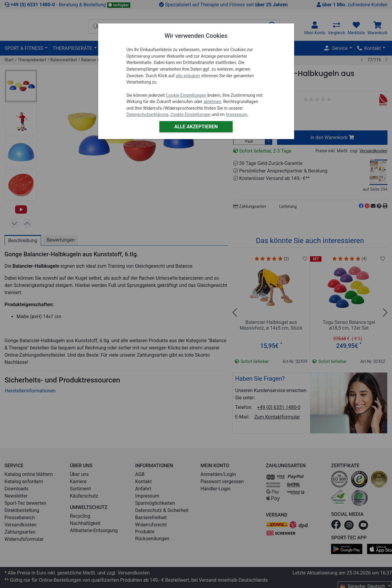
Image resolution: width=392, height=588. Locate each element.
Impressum (237, 115)
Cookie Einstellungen (186, 95)
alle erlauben (188, 76)
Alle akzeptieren (196, 127)
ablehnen (212, 102)
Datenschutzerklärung (147, 115)
